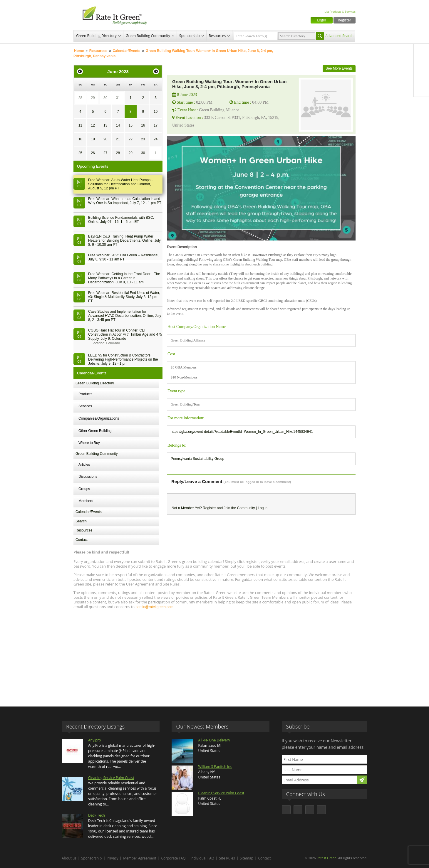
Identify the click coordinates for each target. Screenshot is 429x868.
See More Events (339, 68)
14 (118, 125)
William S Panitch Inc (215, 767)
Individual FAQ (202, 858)
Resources (217, 36)
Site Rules (227, 858)
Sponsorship (190, 36)
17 (156, 125)
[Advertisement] (214, 655)
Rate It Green (326, 858)
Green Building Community (148, 36)
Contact (82, 540)
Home (79, 51)
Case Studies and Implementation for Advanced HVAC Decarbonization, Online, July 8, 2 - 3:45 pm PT (125, 316)
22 (130, 139)
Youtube (421, 89)
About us (69, 858)
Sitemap (247, 858)
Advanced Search (339, 36)
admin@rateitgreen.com (154, 607)
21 (118, 139)
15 (130, 125)
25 (80, 153)
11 (80, 125)
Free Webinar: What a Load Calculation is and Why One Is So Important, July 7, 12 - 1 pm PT (125, 201)
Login (321, 20)
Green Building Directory (96, 36)
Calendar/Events (126, 51)
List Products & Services (340, 12)
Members (86, 501)
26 (93, 153)
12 (93, 125)
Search (81, 521)
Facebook (421, 52)
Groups (84, 489)
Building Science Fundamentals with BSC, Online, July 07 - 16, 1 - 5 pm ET (121, 220)
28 (80, 98)
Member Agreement (140, 858)
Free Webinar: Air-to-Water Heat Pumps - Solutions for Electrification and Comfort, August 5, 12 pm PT (120, 184)
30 (105, 98)
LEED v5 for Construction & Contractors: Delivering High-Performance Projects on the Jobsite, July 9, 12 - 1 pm (123, 359)
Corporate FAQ (174, 858)
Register (345, 20)
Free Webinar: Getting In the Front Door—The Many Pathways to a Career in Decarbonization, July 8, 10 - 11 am (124, 278)
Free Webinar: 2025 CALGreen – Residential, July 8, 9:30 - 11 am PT (124, 257)
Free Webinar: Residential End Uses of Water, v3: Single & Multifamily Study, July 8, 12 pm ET (124, 297)
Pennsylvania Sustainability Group (197, 459)
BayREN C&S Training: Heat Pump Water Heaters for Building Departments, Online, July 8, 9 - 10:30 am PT (124, 240)
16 (143, 125)
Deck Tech (97, 815)
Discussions (88, 477)
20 (105, 139)
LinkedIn (421, 77)
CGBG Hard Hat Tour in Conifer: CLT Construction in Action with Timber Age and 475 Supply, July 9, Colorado (125, 334)
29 (93, 98)
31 (118, 98)
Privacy (113, 858)
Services (85, 406)
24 (156, 139)
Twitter (421, 64)
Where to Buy (89, 443)
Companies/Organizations (99, 418)
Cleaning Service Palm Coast (111, 778)
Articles (84, 465)
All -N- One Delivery (214, 740)
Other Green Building (95, 431)
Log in (263, 508)
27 (105, 153)
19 (93, 139)
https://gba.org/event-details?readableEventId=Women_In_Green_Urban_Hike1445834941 (242, 432)
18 (80, 139)
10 (156, 112)
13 (105, 125)
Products (85, 394)
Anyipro (94, 740)
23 (143, 139)
